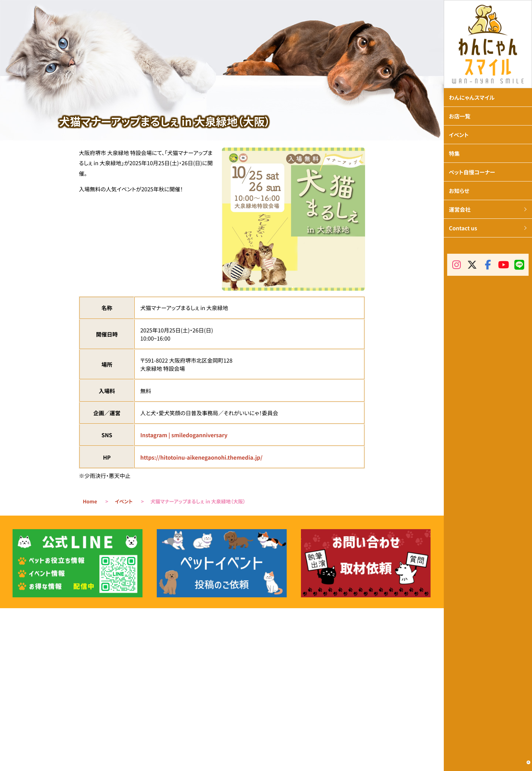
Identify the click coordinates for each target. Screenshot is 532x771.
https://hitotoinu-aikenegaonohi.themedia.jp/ (201, 457)
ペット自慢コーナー (472, 172)
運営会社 (460, 209)
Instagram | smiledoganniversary (184, 435)
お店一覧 (460, 116)
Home (90, 502)
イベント (124, 502)
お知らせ (459, 191)
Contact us (463, 228)
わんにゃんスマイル (472, 97)
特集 (454, 153)
